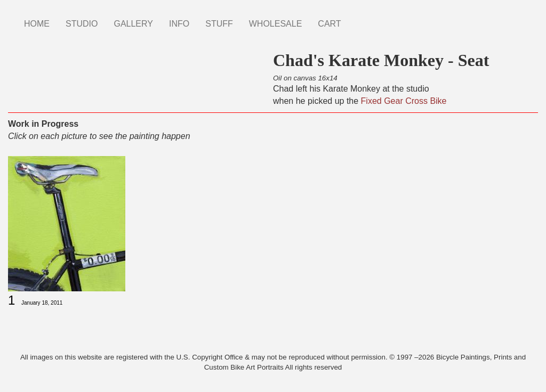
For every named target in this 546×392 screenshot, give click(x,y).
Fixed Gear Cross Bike (404, 101)
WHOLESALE (276, 24)
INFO (179, 24)
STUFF (219, 24)
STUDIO (82, 24)
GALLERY (133, 24)
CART (329, 24)
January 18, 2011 (42, 303)
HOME (37, 24)
